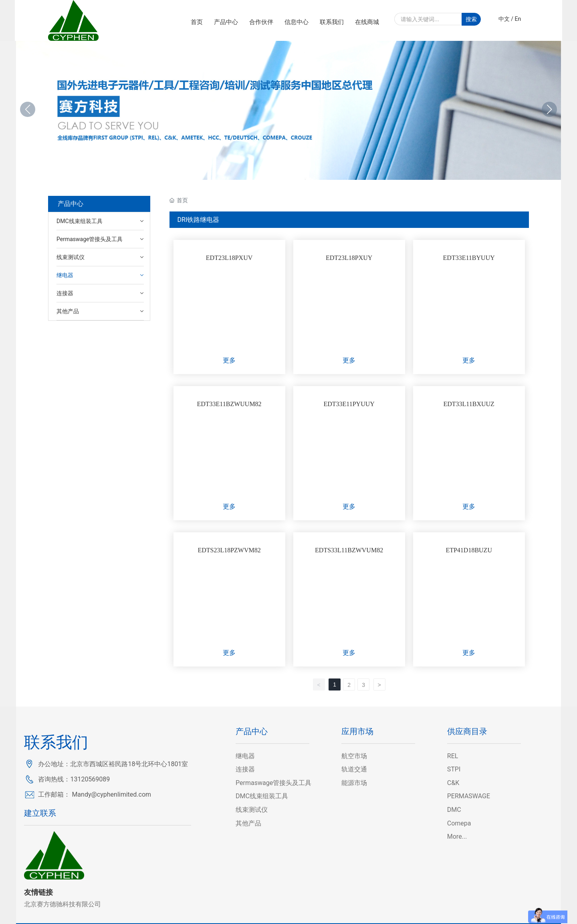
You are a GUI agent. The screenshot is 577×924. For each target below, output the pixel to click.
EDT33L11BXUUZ (469, 404)
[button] (549, 109)
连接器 (245, 769)
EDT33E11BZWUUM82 (229, 404)
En (518, 19)
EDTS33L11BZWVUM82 (349, 550)
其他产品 (248, 823)
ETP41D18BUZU (469, 550)
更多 (229, 360)
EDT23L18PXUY (349, 258)
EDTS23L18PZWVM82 (229, 550)
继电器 (245, 756)
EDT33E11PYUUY (349, 404)
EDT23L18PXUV (229, 258)
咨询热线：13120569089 (74, 779)
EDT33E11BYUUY (469, 258)
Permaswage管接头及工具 (273, 783)
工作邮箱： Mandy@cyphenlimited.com (95, 794)
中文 (504, 19)
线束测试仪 (252, 810)
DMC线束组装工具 (262, 796)
